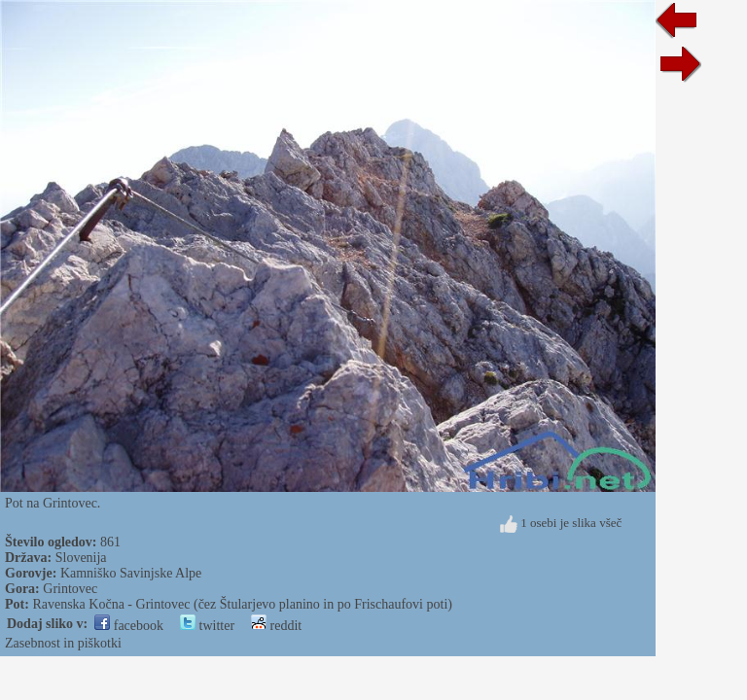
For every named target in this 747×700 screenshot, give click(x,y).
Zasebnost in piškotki (63, 643)
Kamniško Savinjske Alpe (131, 573)
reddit (276, 626)
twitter (207, 626)
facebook (129, 626)
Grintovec (70, 589)
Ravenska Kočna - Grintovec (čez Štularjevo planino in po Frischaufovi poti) (242, 604)
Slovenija (81, 558)
